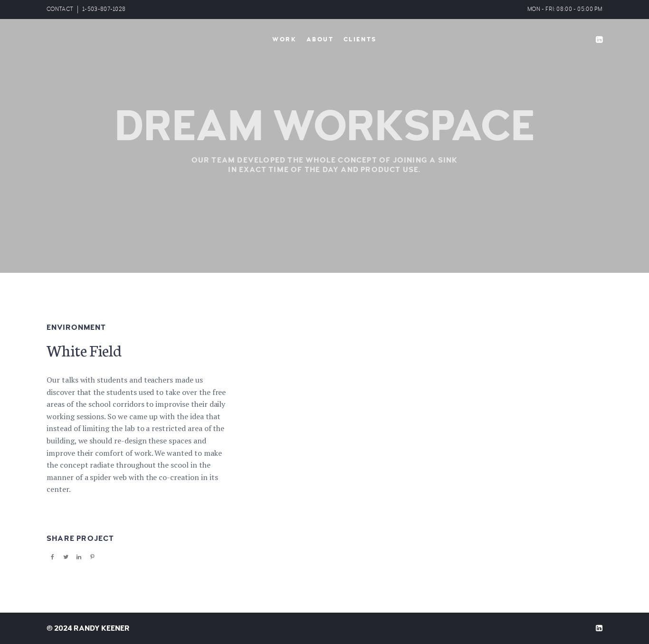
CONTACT (60, 9)
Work (284, 39)
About (320, 39)
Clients (360, 39)
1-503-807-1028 (104, 9)
